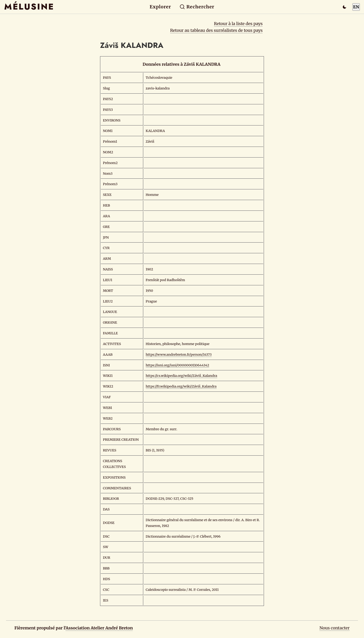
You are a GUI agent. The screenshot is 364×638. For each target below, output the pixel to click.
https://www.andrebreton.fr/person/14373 (179, 355)
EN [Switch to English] (356, 7)
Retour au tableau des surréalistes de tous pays (216, 30)
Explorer (160, 7)
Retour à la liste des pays (238, 24)
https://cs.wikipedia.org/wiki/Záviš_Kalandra (182, 376)
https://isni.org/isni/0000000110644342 (177, 365)
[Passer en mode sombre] (344, 7)
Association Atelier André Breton (99, 628)
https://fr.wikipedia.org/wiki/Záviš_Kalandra (181, 386)
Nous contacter (335, 628)
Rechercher (197, 7)
